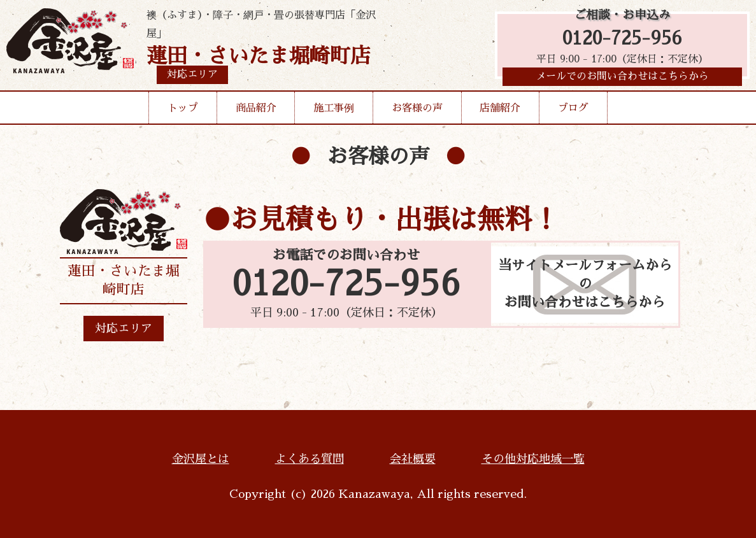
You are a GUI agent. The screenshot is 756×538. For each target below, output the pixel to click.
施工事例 (334, 111)
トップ (183, 111)
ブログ (573, 111)
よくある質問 (310, 459)
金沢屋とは (201, 459)
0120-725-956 (622, 40)
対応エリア (124, 329)
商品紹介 (256, 111)
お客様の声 (417, 111)
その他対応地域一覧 (533, 459)
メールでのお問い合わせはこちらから (622, 80)
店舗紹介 (500, 111)
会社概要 (413, 459)
